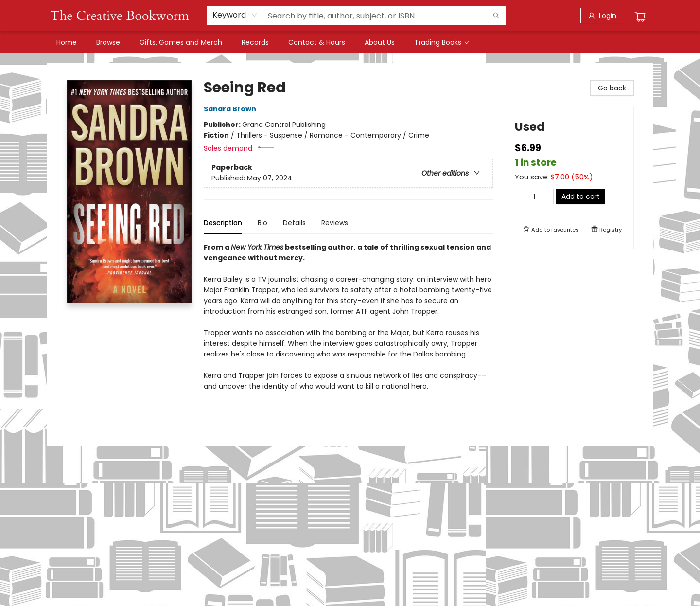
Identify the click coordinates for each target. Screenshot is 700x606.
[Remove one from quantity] (521, 196)
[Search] (496, 16)
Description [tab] (223, 223)
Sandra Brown (231, 109)
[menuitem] (67, 42)
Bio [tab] (262, 223)
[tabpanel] (348, 333)
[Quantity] (534, 196)
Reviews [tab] (335, 223)
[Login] (602, 16)
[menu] (350, 42)
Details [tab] (294, 223)
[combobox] (235, 15)
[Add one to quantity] (547, 196)
